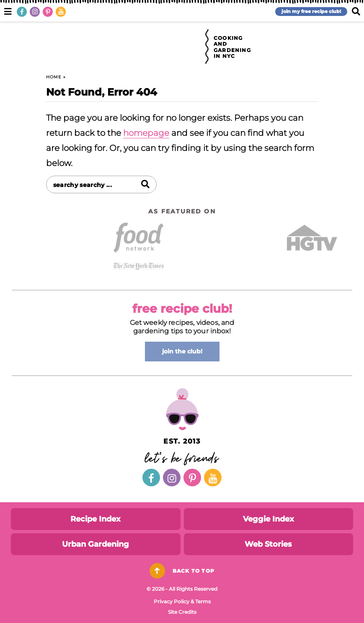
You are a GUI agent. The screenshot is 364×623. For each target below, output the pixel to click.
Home (54, 77)
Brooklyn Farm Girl (157, 47)
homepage (146, 133)
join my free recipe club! (311, 11)
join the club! (182, 351)
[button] (8, 10)
